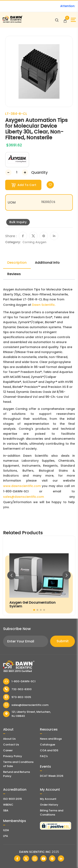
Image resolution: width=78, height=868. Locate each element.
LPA (6, 836)
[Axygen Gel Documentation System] (39, 576)
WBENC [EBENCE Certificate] (8, 805)
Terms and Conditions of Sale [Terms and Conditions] (18, 764)
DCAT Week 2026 (52, 776)
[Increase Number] (25, 172)
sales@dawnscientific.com (24, 497)
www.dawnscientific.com (22, 486)
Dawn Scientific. (44, 305)
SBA (6, 810)
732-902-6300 (17, 689)
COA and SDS (49, 750)
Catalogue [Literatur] (48, 745)
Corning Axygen (34, 242)
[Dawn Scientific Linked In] (61, 858)
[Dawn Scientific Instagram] (35, 858)
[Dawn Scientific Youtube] (43, 858)
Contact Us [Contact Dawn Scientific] (11, 745)
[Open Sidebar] (73, 20)
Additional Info (47, 263)
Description (17, 263)
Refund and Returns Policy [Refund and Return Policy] (17, 774)
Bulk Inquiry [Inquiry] (18, 222)
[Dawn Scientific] (12, 22)
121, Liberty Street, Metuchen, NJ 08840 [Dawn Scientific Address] (27, 714)
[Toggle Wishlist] (50, 185)
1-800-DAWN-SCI (19, 681)
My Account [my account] (48, 799)
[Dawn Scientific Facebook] (17, 858)
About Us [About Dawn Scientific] (9, 739)
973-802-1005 (17, 697)
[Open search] (57, 20)
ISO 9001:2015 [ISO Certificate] (12, 799)
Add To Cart (24, 185)
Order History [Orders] (49, 805)
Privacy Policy (13, 756)
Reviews (14, 274)
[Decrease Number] (8, 172)
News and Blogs (51, 739)
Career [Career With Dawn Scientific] (8, 750)
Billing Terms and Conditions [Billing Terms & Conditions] (52, 813)
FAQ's (44, 756)
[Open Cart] (65, 20)
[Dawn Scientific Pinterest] (52, 858)
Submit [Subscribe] (63, 641)
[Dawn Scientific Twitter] (26, 858)
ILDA (6, 830)
